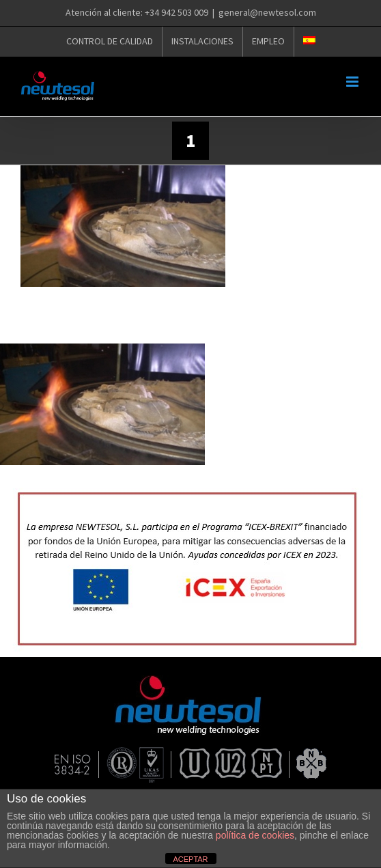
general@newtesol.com (267, 12)
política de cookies (255, 835)
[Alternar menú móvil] (353, 82)
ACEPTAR (190, 859)
